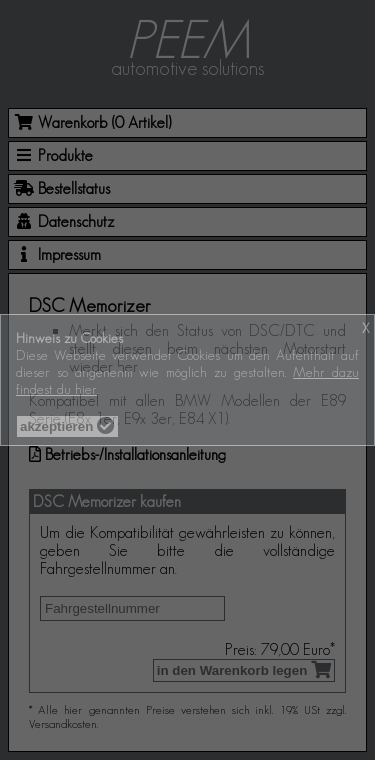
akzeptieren (67, 426)
